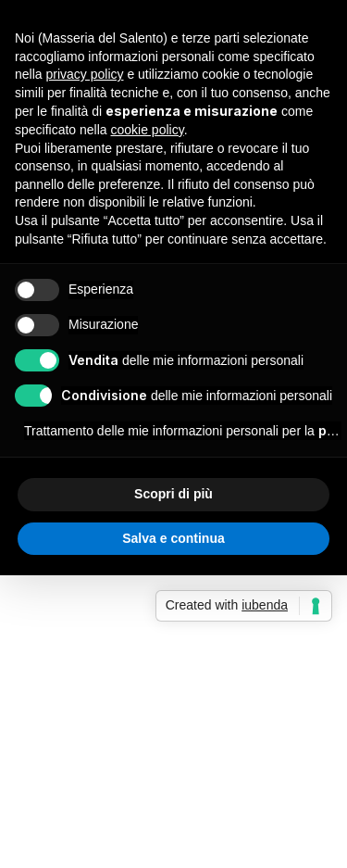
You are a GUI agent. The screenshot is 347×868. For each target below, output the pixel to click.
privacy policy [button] (84, 74)
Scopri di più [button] (173, 494)
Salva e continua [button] (173, 538)
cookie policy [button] (148, 130)
